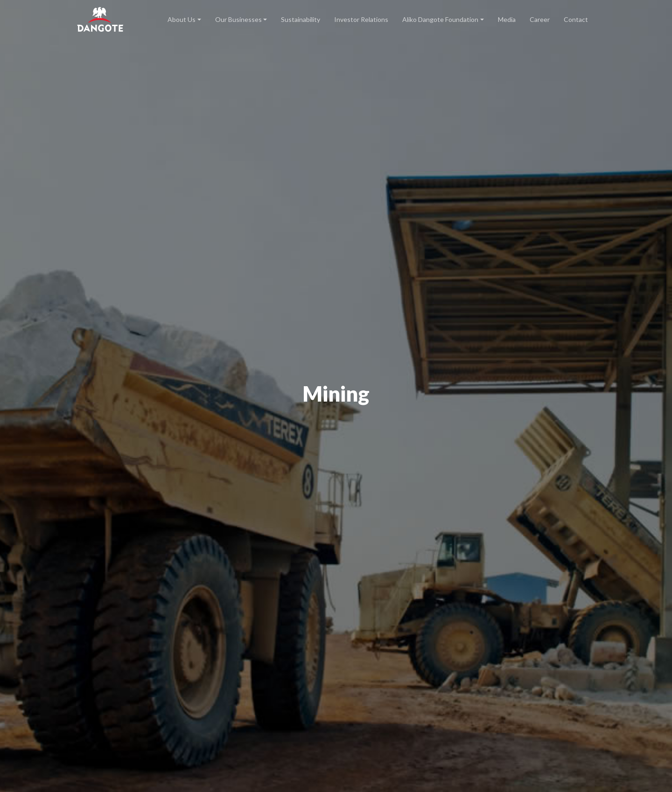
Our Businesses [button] (238, 19)
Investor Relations (361, 19)
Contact (576, 19)
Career (540, 19)
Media (507, 19)
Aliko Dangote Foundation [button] (440, 19)
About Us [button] (182, 19)
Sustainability (301, 19)
